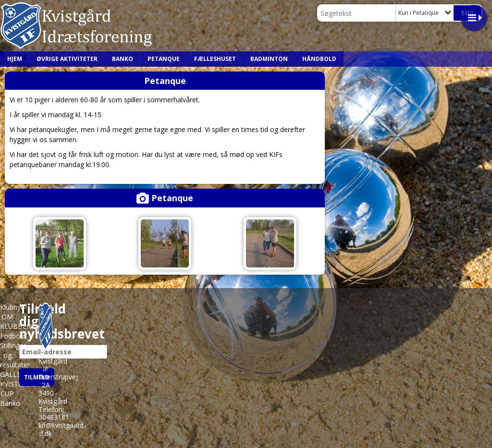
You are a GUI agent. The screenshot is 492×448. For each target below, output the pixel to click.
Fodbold (13, 336)
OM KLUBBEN (16, 321)
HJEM (15, 59)
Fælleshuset (215, 59)
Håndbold (319, 59)
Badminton (269, 59)
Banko (123, 59)
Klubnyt (12, 307)
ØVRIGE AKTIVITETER (67, 59)
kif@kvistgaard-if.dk (62, 429)
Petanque (164, 59)
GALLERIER (18, 374)
